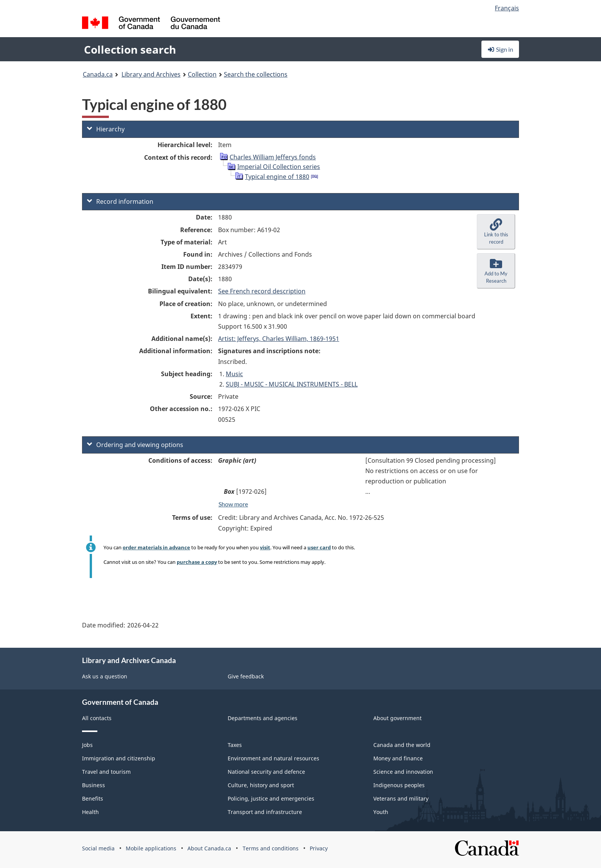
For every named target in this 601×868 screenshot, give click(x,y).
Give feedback (246, 676)
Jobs (87, 745)
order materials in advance (156, 547)
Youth (381, 812)
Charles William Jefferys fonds (273, 157)
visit (265, 547)
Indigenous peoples (399, 785)
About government (397, 718)
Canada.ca (98, 74)
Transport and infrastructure (265, 812)
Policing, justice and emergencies (271, 798)
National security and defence (266, 772)
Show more (233, 504)
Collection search (130, 49)
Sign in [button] (500, 49)
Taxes (235, 745)
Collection (202, 74)
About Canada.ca (209, 848)
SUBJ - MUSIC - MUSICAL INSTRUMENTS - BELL (292, 384)
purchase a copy (197, 562)
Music (234, 374)
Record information (120, 201)
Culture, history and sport (261, 785)
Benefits (93, 798)
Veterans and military (401, 798)
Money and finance (398, 758)
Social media (98, 848)
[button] (496, 232)
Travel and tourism (106, 772)
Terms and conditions (271, 848)
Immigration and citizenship (119, 758)
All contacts (97, 718)
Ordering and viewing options (135, 445)
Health (90, 812)
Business (94, 785)
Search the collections (256, 74)
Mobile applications (151, 848)
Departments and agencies (263, 718)
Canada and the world (402, 745)
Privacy (319, 848)
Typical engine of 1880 (277, 177)
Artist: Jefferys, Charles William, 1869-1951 (279, 339)
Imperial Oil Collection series (279, 167)
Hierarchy (106, 129)
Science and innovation (403, 772)
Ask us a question (105, 676)
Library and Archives (151, 74)
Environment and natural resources (273, 758)
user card (319, 547)
